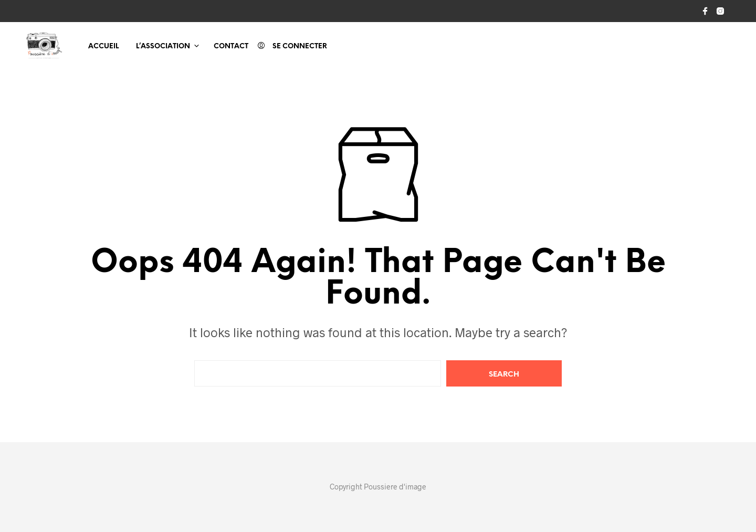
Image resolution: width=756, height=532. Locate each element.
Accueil (103, 46)
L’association (163, 46)
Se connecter (300, 46)
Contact (231, 46)
